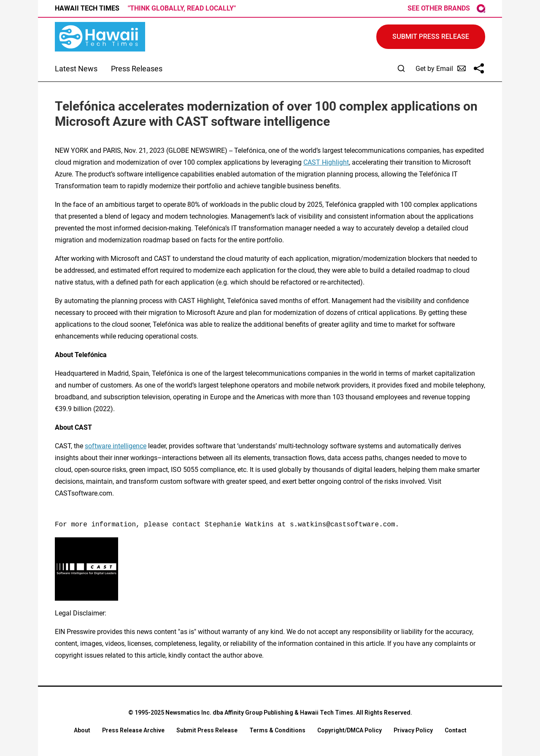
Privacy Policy (413, 730)
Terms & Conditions (277, 730)
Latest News (76, 69)
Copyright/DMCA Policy (350, 730)
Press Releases (137, 69)
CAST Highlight (326, 162)
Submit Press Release (207, 730)
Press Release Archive (133, 730)
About (82, 730)
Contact (456, 730)
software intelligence (116, 446)
